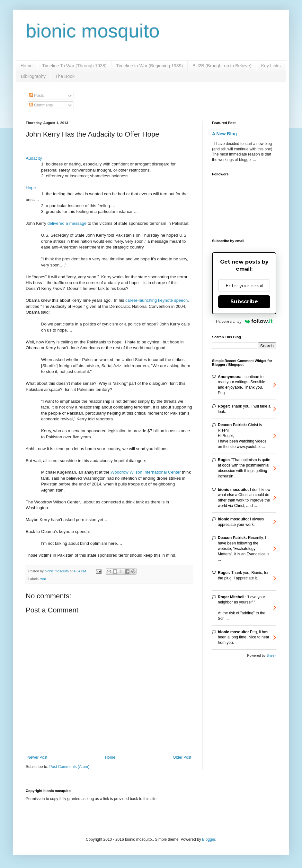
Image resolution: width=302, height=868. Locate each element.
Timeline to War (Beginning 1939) (150, 66)
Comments (41, 105)
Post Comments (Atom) (69, 767)
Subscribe (244, 302)
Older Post (182, 757)
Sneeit (271, 655)
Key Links (271, 66)
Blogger (209, 839)
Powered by (244, 321)
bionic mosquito (93, 31)
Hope (31, 188)
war (43, 579)
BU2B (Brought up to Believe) (222, 66)
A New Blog (224, 134)
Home (27, 66)
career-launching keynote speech (156, 300)
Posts (36, 96)
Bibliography (33, 76)
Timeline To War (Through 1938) (74, 66)
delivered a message (67, 223)
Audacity (34, 158)
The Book (65, 76)
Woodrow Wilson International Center (146, 472)
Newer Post (37, 757)
